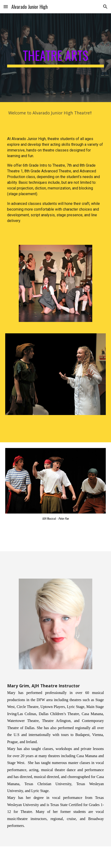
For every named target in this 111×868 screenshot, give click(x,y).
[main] (55, 58)
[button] (6, 7)
